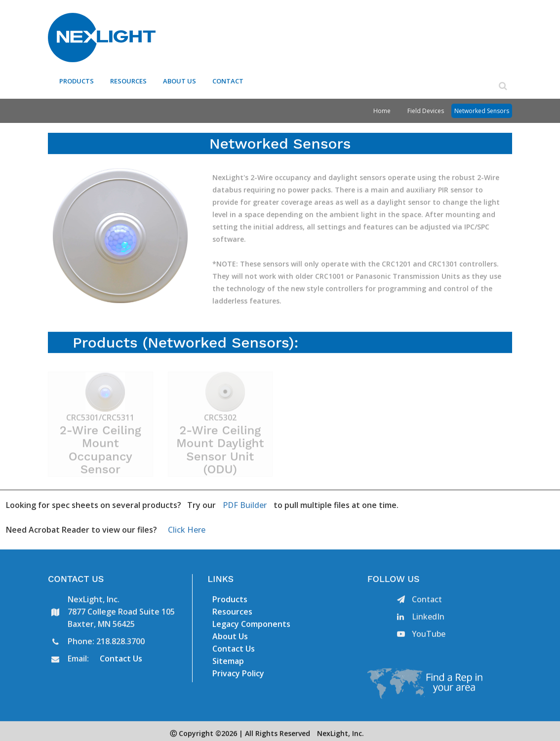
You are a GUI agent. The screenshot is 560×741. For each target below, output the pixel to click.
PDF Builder (245, 502)
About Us (180, 78)
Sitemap (228, 662)
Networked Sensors (482, 107)
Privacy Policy (238, 674)
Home (382, 107)
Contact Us (121, 659)
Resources (129, 78)
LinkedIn (421, 617)
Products (77, 78)
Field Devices (426, 107)
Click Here (187, 526)
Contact (229, 78)
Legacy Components (251, 624)
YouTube (421, 634)
